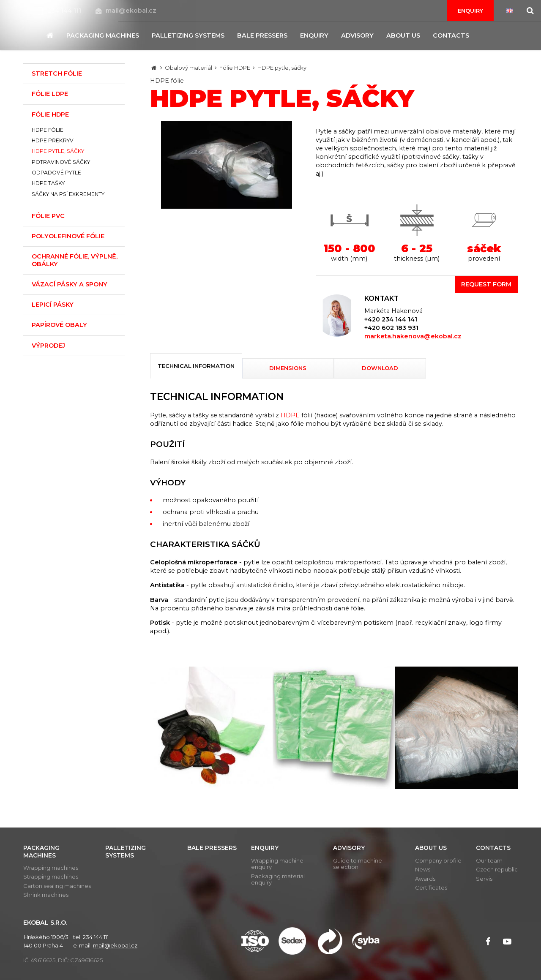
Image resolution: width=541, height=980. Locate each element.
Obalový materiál (189, 68)
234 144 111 (60, 11)
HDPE (290, 415)
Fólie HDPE (235, 68)
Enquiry (470, 11)
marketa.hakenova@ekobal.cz (413, 336)
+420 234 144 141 (391, 319)
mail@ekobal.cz (126, 11)
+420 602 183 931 (391, 328)
